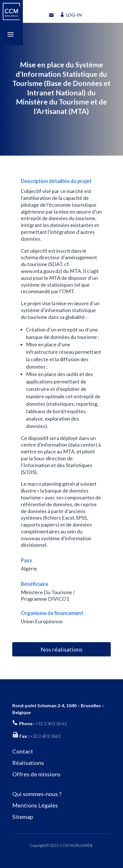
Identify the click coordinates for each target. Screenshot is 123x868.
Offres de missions (36, 774)
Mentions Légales (35, 805)
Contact (23, 751)
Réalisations (28, 763)
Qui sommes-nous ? (37, 794)
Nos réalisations (61, 649)
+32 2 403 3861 (45, 736)
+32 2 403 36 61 (51, 723)
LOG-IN (74, 15)
